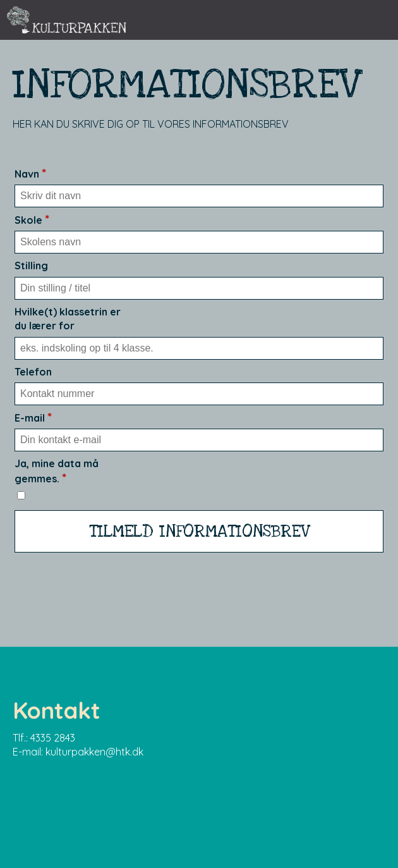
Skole (32, 220)
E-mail (33, 418)
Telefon (33, 372)
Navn (30, 174)
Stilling (31, 266)
